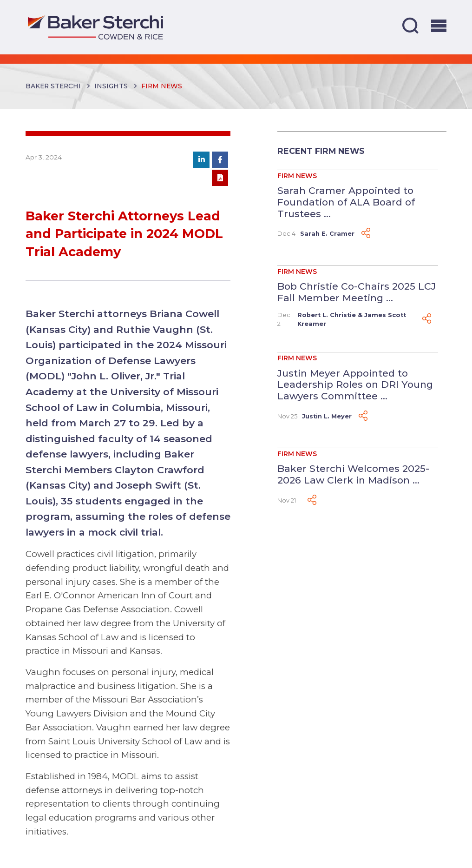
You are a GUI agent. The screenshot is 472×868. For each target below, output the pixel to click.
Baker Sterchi (53, 86)
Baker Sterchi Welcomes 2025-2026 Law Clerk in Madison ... (353, 474)
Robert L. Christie (327, 315)
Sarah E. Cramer (327, 234)
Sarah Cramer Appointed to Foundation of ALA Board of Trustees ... (346, 202)
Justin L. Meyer (327, 416)
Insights (111, 86)
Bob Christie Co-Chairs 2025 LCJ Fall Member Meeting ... (357, 292)
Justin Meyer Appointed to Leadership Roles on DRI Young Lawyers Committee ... (355, 384)
